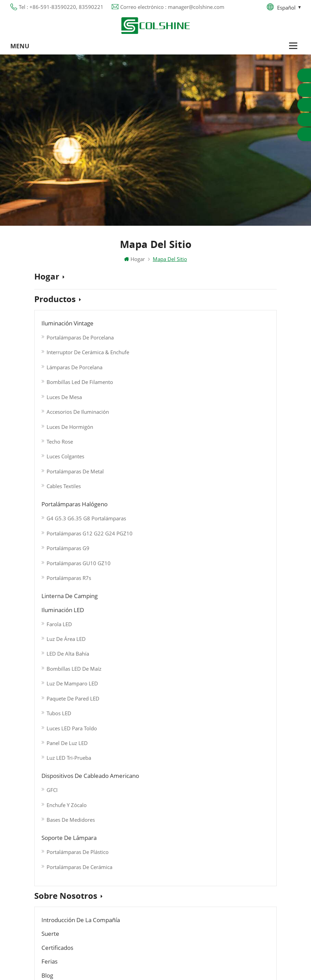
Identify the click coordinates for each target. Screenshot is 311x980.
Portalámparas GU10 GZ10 (152, 381)
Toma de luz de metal (121, 840)
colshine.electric (211, 861)
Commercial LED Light (181, 969)
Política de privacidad (60, 873)
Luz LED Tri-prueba (220, 478)
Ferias (50, 599)
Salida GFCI (108, 828)
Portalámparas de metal (75, 466)
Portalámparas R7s (144, 395)
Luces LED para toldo (222, 450)
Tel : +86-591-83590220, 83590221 (61, 7)
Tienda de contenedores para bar (135, 877)
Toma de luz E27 (115, 889)
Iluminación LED (216, 337)
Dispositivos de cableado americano (170, 494)
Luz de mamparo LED (223, 408)
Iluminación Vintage (70, 325)
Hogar (134, 261)
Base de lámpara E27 (121, 865)
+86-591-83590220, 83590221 (229, 836)
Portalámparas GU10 (120, 815)
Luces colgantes (65, 451)
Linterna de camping (222, 325)
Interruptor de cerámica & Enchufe (77, 353)
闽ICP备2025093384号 (156, 946)
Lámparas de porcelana (74, 367)
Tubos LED (210, 436)
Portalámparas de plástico (227, 508)
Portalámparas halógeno (153, 325)
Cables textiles (64, 480)
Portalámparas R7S (117, 852)
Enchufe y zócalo (142, 522)
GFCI (127, 508)
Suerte (126, 586)
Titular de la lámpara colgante (132, 914)
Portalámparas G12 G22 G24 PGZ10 (152, 353)
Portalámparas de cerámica (227, 522)
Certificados (209, 586)
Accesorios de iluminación (77, 409)
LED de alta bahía (219, 380)
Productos (58, 301)
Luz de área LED (217, 365)
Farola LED (210, 351)
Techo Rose (60, 437)
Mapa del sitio (51, 885)
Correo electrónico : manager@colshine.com (172, 7)
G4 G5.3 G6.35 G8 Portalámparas (152, 339)
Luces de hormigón (70, 423)
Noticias (54, 622)
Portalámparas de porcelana (77, 339)
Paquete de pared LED (224, 422)
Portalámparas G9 (143, 367)
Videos (50, 643)
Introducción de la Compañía (84, 586)
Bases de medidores (146, 536)
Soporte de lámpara (222, 494)
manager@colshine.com (220, 849)
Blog (123, 599)
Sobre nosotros (68, 563)
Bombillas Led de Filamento (77, 381)
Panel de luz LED (218, 464)
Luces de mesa (64, 395)
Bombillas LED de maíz (225, 394)
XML (40, 897)
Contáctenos (62, 664)
